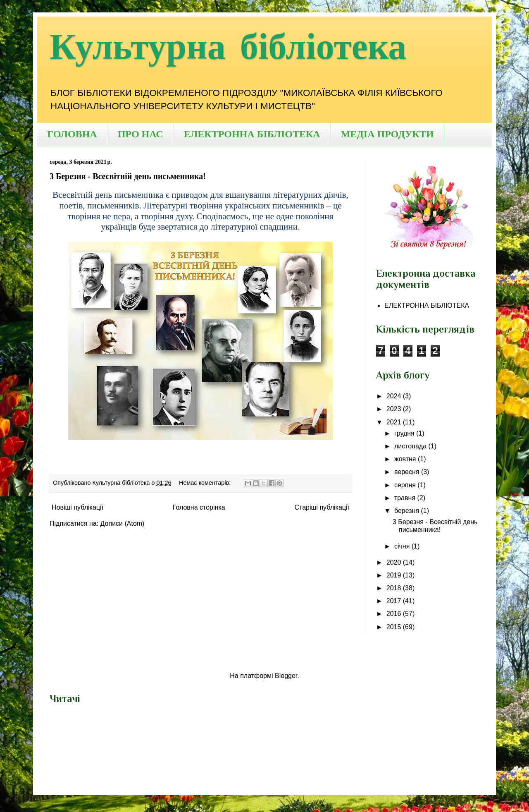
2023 (395, 409)
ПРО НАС (141, 134)
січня (403, 546)
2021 (395, 422)
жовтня (406, 459)
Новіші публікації (77, 507)
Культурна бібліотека (228, 48)
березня (408, 511)
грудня (405, 433)
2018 (395, 588)
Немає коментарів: (206, 483)
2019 (395, 575)
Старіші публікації (322, 507)
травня (406, 498)
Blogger (286, 676)
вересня (408, 472)
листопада (411, 446)
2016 (395, 614)
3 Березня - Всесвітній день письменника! (128, 176)
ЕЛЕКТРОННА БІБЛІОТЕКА (252, 134)
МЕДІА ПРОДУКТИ (387, 134)
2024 (395, 396)
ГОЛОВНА (72, 134)
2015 (395, 627)
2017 (395, 601)
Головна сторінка (199, 507)
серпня (406, 485)
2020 (395, 562)
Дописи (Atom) (123, 523)
